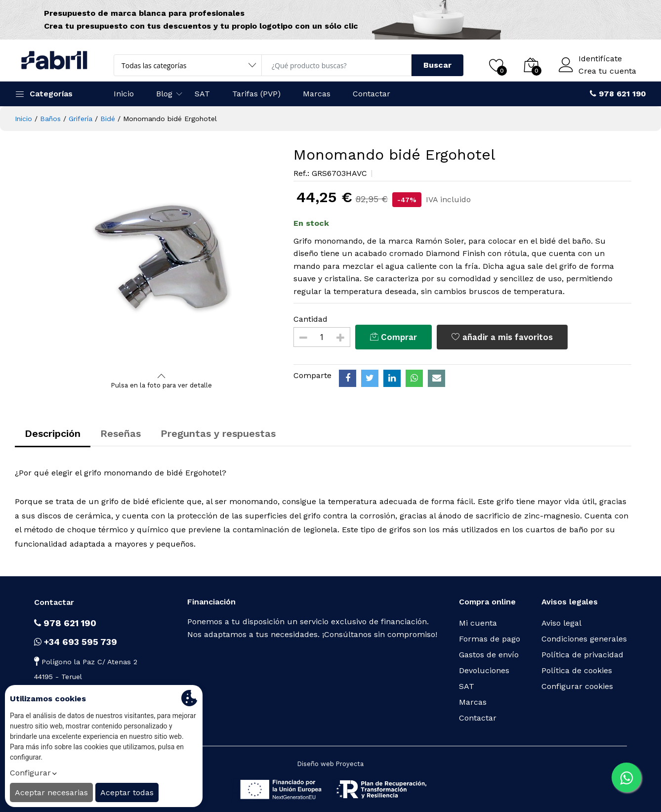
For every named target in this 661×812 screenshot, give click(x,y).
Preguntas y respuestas (218, 433)
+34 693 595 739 (76, 642)
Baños (50, 119)
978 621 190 (65, 623)
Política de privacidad (582, 655)
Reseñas (121, 433)
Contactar (372, 94)
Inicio (124, 94)
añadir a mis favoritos (502, 337)
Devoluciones (484, 670)
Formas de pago (490, 639)
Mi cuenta (478, 623)
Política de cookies (577, 670)
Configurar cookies (577, 686)
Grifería (81, 119)
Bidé (108, 119)
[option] (162, 258)
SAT (202, 94)
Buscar (437, 65)
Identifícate (600, 59)
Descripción (53, 433)
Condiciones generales (584, 639)
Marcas (317, 94)
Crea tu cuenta (607, 71)
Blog (164, 94)
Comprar (393, 337)
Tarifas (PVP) (256, 94)
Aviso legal (561, 623)
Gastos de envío (489, 655)
